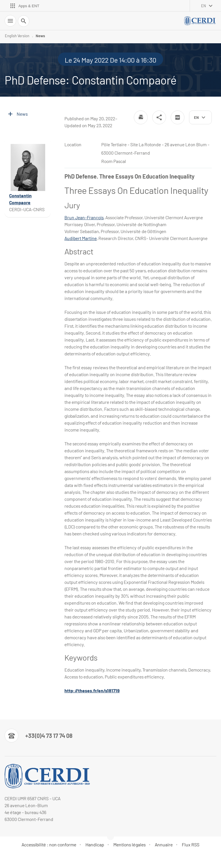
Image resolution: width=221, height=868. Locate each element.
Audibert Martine (81, 238)
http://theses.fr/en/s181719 (92, 690)
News (40, 36)
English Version (17, 36)
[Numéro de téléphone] (39, 736)
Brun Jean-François (84, 217)
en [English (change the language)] (204, 6)
